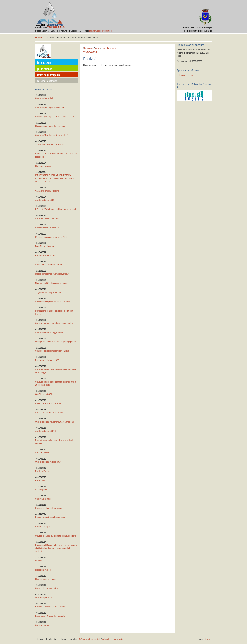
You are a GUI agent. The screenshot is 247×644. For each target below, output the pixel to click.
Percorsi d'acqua (42, 527)
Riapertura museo (43, 570)
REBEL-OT (40, 480)
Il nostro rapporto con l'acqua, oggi (50, 517)
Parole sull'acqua (43, 471)
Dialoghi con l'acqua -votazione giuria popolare (55, 342)
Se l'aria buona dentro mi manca (49, 413)
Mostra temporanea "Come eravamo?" (52, 274)
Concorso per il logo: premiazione (50, 108)
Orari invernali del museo (46, 579)
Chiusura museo (42, 453)
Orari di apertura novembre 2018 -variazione (54, 422)
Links (96, 38)
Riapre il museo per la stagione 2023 (51, 237)
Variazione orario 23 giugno (47, 191)
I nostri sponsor (186, 75)
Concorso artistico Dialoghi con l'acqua (52, 351)
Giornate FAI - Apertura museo (48, 265)
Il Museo (51, 38)
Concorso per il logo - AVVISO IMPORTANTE (55, 117)
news (97, 48)
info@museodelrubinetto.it (101, 31)
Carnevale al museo (44, 499)
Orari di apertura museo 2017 (48, 462)
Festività (39, 561)
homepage (89, 48)
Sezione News (84, 38)
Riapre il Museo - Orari (45, 255)
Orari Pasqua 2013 (43, 598)
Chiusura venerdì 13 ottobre (47, 219)
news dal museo (109, 48)
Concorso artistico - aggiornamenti (50, 333)
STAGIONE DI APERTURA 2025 (49, 144)
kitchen (207, 639)
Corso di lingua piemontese (47, 588)
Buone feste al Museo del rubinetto (50, 607)
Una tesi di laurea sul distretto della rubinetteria (56, 536)
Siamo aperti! (41, 490)
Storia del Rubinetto (66, 38)
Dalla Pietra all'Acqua (44, 246)
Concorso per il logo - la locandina (50, 126)
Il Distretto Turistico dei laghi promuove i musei (55, 209)
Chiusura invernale (43, 166)
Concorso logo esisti (44, 98)
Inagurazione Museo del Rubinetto (50, 616)
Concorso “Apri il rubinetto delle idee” (51, 135)
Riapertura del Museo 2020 (47, 360)
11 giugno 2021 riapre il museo (49, 292)
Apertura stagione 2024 (45, 200)
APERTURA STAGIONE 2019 (48, 403)
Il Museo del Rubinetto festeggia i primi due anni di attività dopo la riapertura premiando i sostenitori (56, 548)
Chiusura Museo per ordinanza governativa (54, 323)
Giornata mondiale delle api (47, 228)
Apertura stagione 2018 (45, 431)
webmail (106, 639)
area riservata (117, 639)
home (39, 38)
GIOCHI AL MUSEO (44, 394)
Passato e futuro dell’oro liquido (49, 508)
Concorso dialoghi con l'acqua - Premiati (53, 302)
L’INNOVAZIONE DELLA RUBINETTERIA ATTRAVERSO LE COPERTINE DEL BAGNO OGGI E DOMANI (55, 178)
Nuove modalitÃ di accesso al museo (52, 283)
